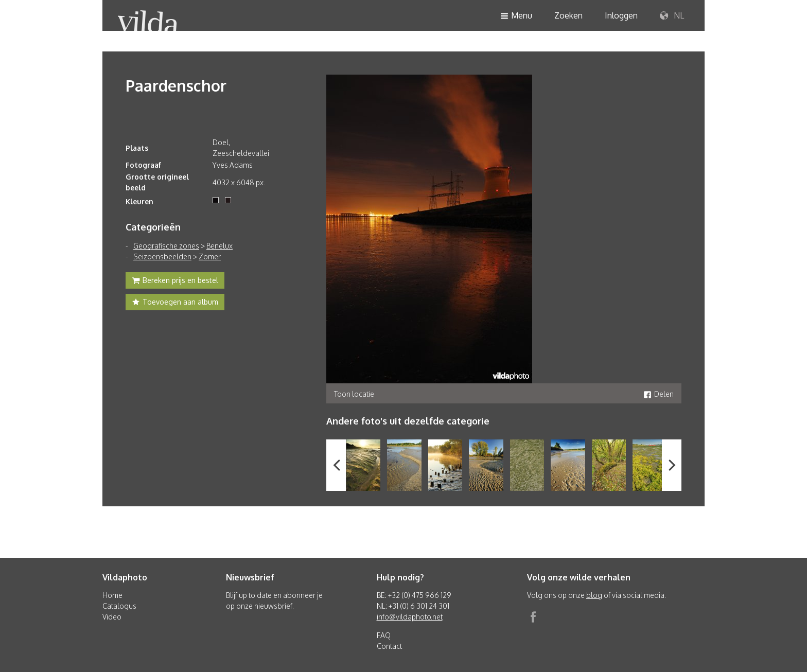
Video (112, 617)
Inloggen (621, 15)
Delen (659, 394)
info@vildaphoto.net (410, 617)
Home (112, 595)
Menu (516, 16)
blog (594, 595)
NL (672, 16)
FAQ (384, 635)
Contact (389, 646)
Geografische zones (166, 246)
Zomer (210, 257)
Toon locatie (354, 394)
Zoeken (568, 15)
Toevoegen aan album (175, 303)
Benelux (220, 246)
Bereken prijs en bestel (175, 281)
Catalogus (119, 606)
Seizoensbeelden (162, 257)
